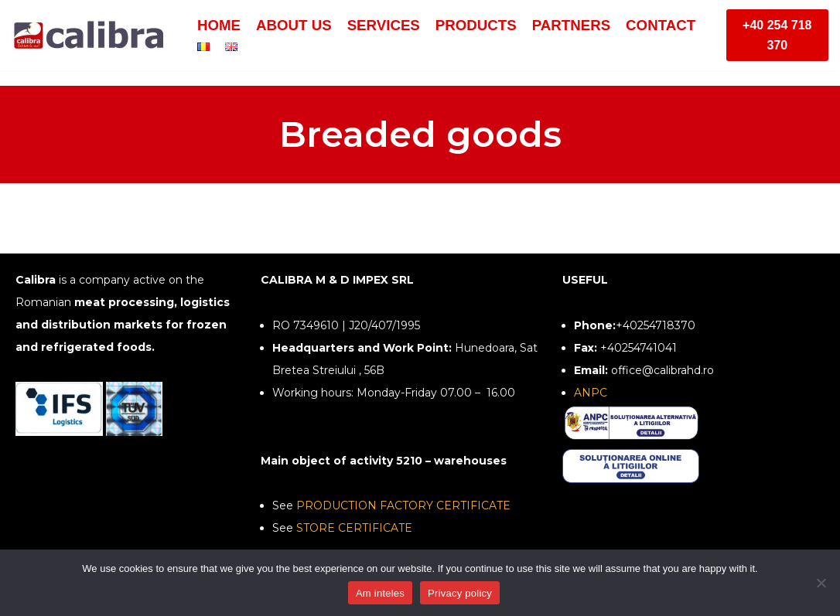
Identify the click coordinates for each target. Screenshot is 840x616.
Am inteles (380, 593)
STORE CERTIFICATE (354, 528)
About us (294, 25)
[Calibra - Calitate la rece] (93, 35)
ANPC (591, 393)
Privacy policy (460, 593)
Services (384, 25)
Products (476, 25)
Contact (661, 25)
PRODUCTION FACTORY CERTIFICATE (403, 505)
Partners (571, 25)
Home (219, 25)
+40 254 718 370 (777, 35)
